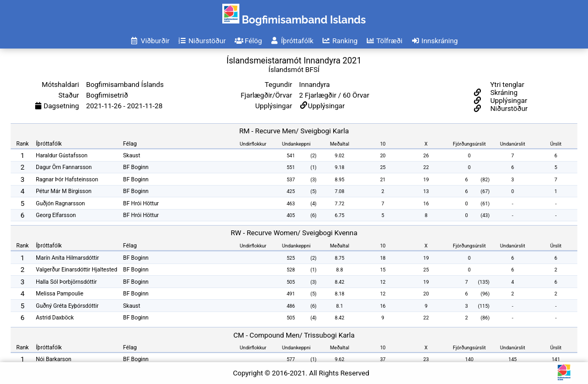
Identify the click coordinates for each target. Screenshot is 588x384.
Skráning (503, 93)
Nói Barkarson (54, 359)
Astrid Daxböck (55, 318)
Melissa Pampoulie (59, 294)
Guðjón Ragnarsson (60, 203)
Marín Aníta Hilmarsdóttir (67, 258)
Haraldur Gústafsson (62, 155)
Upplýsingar (327, 106)
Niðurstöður (508, 109)
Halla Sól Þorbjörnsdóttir (66, 282)
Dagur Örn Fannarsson (64, 167)
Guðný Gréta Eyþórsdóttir (67, 306)
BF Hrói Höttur (141, 203)
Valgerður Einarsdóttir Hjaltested (76, 270)
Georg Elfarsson (56, 215)
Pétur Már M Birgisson (63, 191)
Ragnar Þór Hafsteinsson (67, 179)
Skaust (132, 155)
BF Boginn (136, 167)
